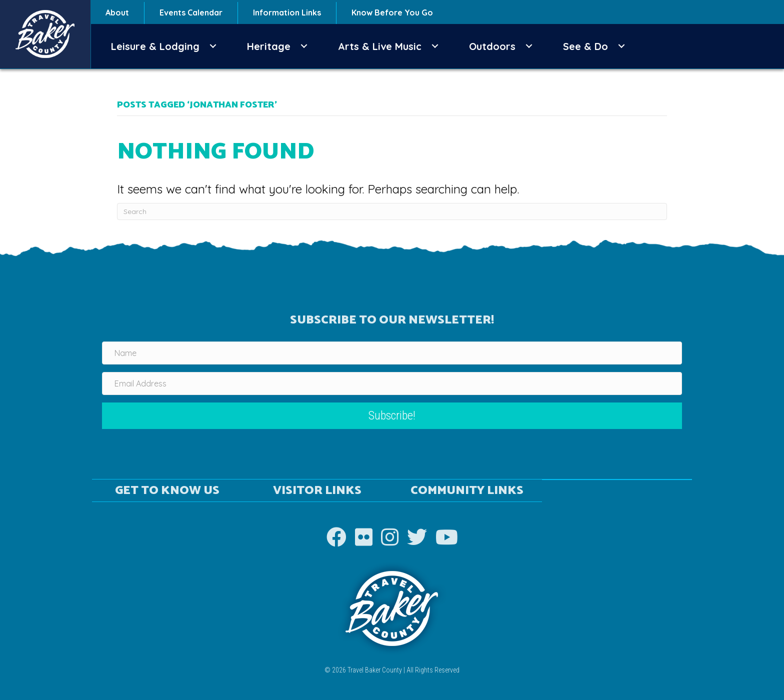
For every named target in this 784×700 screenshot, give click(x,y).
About (117, 12)
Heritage (269, 46)
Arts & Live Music (380, 46)
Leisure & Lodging (155, 46)
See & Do (585, 46)
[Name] (392, 353)
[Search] (392, 211)
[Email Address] (392, 383)
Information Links (287, 12)
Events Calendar (191, 12)
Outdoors (492, 46)
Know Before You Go (392, 12)
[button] (213, 46)
